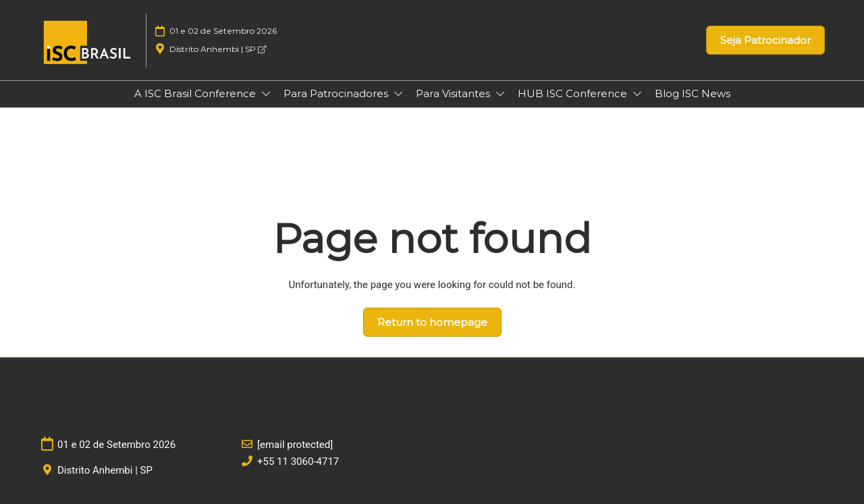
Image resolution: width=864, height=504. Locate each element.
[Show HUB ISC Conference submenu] (637, 94)
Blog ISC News (693, 93)
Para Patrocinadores (337, 93)
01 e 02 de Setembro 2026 (223, 31)
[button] (765, 40)
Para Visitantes (454, 93)
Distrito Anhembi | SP (218, 49)
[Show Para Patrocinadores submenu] (398, 94)
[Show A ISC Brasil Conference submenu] (266, 94)
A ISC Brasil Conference (196, 93)
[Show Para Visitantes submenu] (500, 94)
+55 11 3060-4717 (298, 461)
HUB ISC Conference (574, 93)
